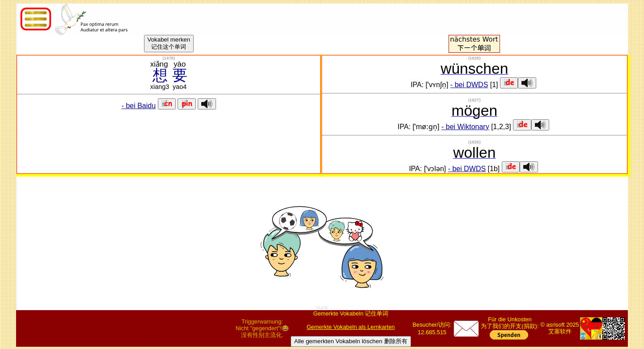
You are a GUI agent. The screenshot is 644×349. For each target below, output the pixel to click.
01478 (322, 308)
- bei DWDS (469, 85)
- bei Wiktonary (465, 127)
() (169, 58)
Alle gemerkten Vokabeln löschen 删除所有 (351, 341)
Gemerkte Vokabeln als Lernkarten (351, 327)
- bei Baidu (139, 106)
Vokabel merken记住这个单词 (169, 43)
